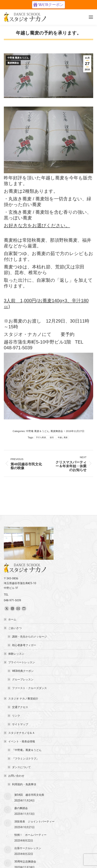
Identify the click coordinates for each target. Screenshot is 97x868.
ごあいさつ (13, 628)
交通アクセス (20, 707)
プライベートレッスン (20, 662)
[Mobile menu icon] (91, 17)
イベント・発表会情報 (20, 741)
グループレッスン (23, 679)
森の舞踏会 (21, 808)
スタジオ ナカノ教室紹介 (21, 699)
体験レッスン (16, 654)
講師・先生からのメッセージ (29, 637)
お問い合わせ (14, 776)
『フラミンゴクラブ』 (25, 759)
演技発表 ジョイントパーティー (34, 821)
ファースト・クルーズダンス (29, 688)
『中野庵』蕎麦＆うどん (27, 750)
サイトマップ (20, 724)
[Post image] (8, 796)
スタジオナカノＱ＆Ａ (22, 733)
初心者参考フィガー (24, 645)
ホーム (12, 619)
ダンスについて (21, 767)
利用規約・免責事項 (24, 784)
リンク (16, 716)
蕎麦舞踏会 (13, 63)
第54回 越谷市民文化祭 (29, 795)
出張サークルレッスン (28, 848)
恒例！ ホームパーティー (30, 835)
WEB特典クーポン (23, 671)
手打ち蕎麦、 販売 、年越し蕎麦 (52, 437)
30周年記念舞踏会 (25, 862)
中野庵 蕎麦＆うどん (18, 58)
